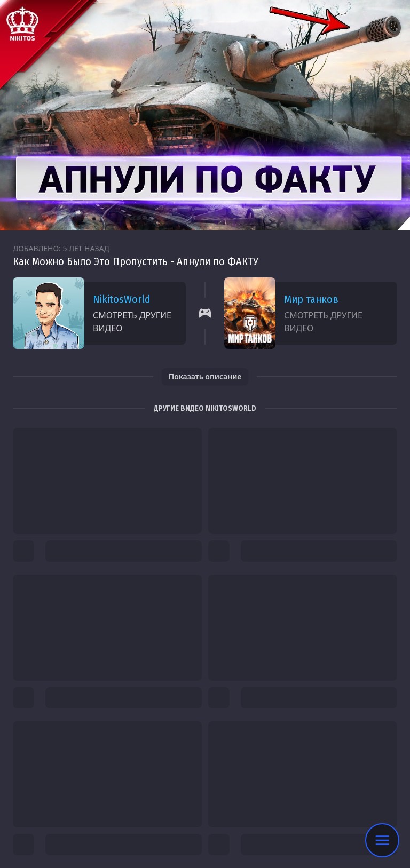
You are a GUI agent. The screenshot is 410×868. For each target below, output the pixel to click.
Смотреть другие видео (132, 322)
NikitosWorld (122, 299)
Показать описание (205, 376)
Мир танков (311, 299)
